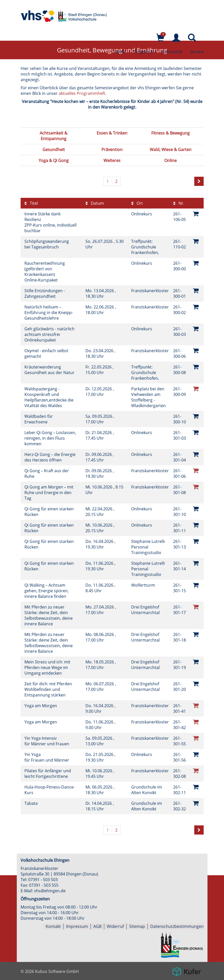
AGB (97, 926)
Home (120, 52)
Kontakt (53, 926)
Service (197, 52)
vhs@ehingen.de (50, 891)
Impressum (77, 926)
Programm (144, 52)
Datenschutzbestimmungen (177, 926)
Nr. (179, 203)
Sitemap (137, 926)
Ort (137, 203)
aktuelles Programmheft (82, 93)
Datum (95, 203)
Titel (31, 203)
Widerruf (115, 926)
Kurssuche (172, 52)
